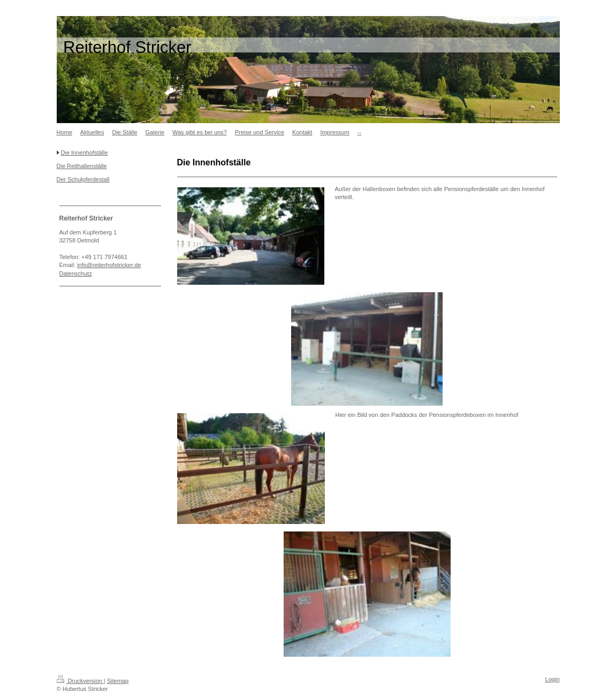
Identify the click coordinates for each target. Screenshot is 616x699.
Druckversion (80, 681)
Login (553, 679)
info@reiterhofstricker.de (109, 265)
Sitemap (118, 681)
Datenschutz (76, 273)
